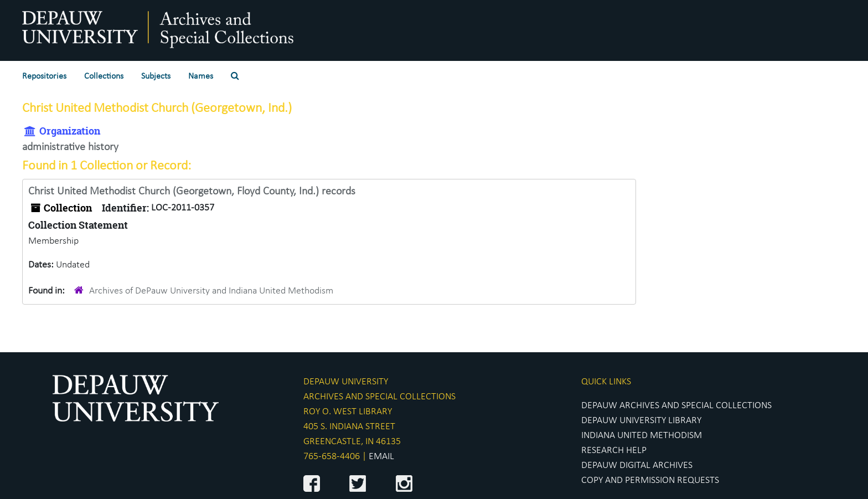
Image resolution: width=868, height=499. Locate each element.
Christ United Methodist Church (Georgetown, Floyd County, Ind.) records (192, 192)
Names (201, 76)
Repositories (44, 76)
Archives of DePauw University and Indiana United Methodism (211, 291)
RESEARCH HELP (614, 451)
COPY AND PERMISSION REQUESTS (650, 480)
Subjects (156, 76)
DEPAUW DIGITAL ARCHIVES (637, 465)
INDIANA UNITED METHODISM (642, 436)
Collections (104, 76)
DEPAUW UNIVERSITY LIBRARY (641, 421)
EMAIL (381, 457)
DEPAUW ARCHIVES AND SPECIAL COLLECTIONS (676, 406)
